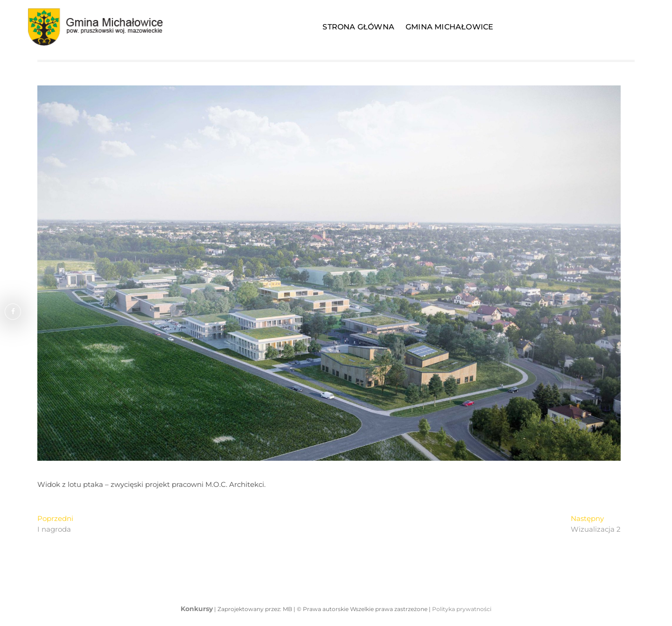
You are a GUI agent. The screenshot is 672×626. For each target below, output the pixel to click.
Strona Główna (358, 27)
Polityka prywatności (462, 609)
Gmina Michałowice (449, 27)
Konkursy (197, 609)
